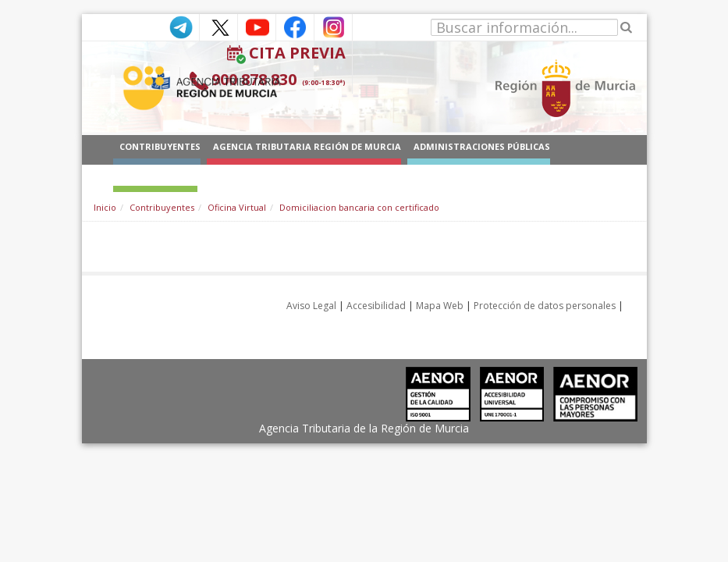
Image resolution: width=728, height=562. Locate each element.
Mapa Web (440, 306)
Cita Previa (297, 53)
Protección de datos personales (545, 306)
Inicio (105, 207)
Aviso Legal (311, 306)
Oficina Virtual (237, 207)
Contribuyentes (162, 207)
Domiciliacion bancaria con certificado (359, 207)
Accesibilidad (376, 306)
